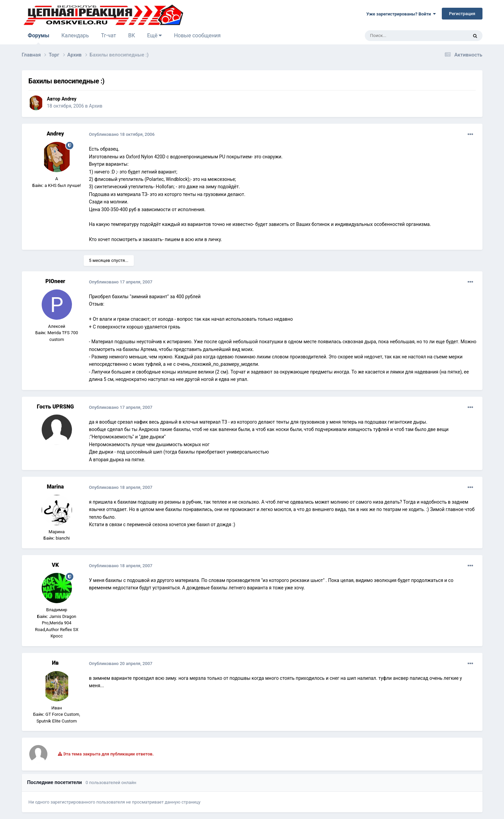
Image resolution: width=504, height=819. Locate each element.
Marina (55, 487)
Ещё (155, 35)
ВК (131, 35)
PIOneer (55, 281)
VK (55, 565)
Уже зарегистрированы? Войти (401, 14)
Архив (96, 106)
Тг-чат (108, 35)
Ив (55, 663)
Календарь (75, 35)
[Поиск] (401, 36)
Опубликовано (122, 134)
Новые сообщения (197, 35)
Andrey (69, 99)
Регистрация (462, 14)
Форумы (39, 38)
